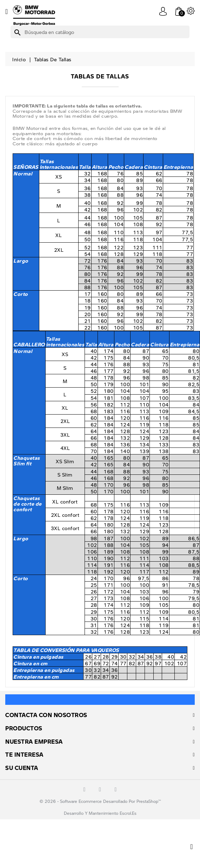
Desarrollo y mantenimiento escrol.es (100, 813)
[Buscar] (100, 32)
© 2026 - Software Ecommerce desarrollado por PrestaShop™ (100, 801)
